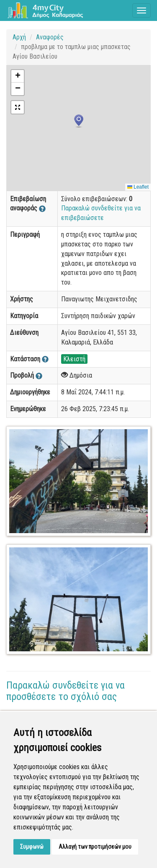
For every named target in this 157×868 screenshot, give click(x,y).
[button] (79, 121)
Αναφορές (50, 37)
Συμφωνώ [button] (32, 847)
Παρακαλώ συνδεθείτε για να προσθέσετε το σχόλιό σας (66, 691)
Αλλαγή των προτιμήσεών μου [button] (95, 847)
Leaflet (138, 187)
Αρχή (19, 37)
